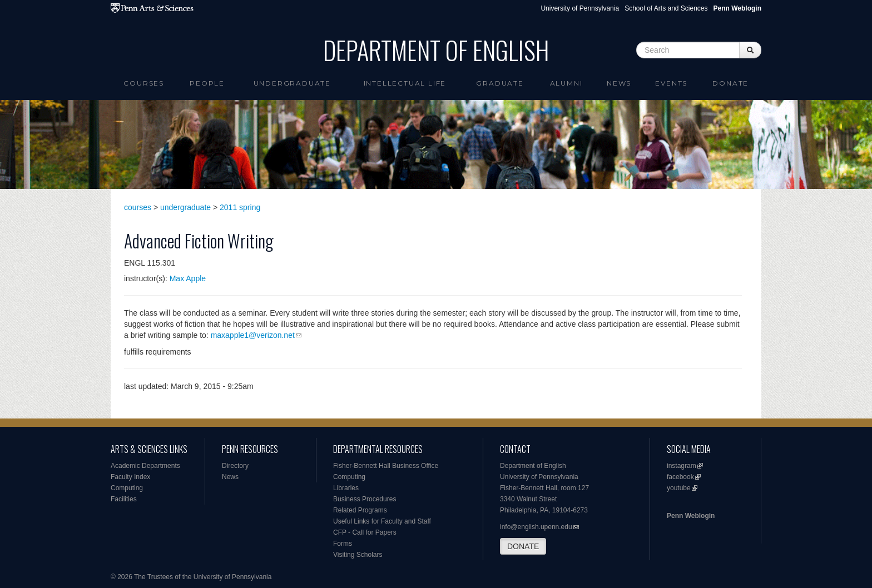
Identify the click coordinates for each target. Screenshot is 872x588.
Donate (730, 83)
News (619, 83)
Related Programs (360, 510)
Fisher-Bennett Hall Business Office (386, 466)
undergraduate (185, 207)
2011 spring (240, 207)
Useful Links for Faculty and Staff (382, 521)
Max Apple (188, 278)
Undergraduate (292, 83)
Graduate (500, 83)
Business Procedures (365, 499)
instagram (682, 466)
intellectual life (405, 83)
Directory (235, 466)
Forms (343, 544)
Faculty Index (130, 477)
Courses (144, 83)
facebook (680, 477)
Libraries (346, 488)
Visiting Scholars (358, 555)
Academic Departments (145, 466)
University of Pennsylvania (580, 8)
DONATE (523, 546)
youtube (679, 488)
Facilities (124, 499)
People (207, 83)
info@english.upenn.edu (536, 527)
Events (671, 83)
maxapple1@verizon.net (253, 335)
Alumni (566, 83)
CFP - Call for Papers (365, 532)
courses (138, 207)
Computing (127, 488)
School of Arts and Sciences (666, 8)
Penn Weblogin (691, 516)
